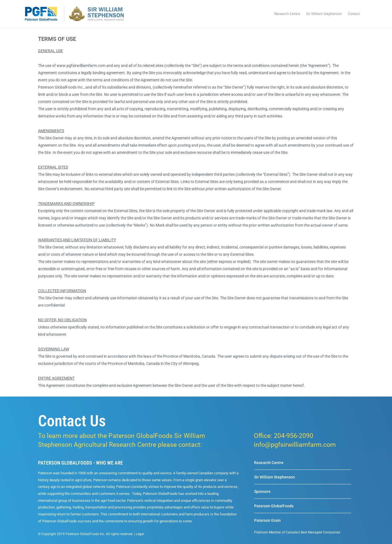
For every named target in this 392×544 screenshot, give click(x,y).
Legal (140, 534)
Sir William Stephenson (324, 14)
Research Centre (287, 14)
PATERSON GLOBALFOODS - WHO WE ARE (80, 463)
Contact (354, 14)
